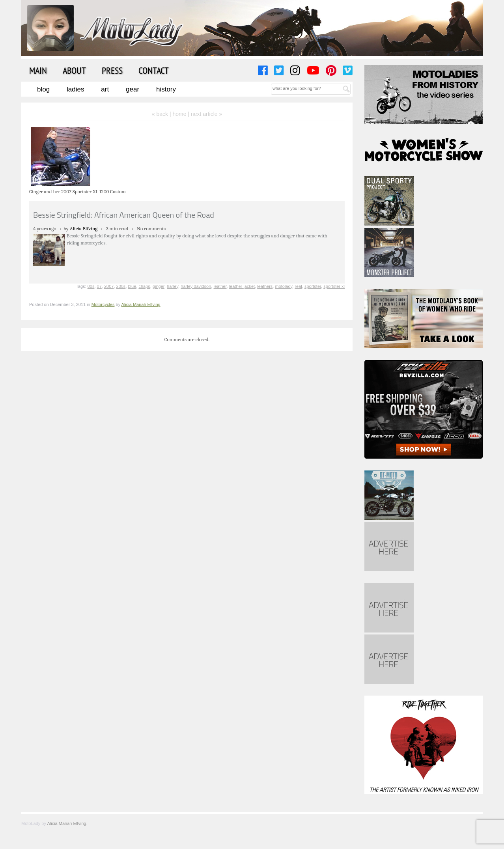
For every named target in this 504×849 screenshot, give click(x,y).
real (298, 286)
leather (220, 286)
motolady (284, 286)
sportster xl (334, 286)
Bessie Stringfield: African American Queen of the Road (124, 215)
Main (38, 70)
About (74, 70)
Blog (43, 89)
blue (132, 286)
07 (99, 286)
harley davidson (196, 286)
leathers (265, 286)
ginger (159, 286)
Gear (133, 89)
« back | (162, 114)
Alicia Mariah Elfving (141, 304)
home (179, 114)
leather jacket (242, 286)
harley (173, 286)
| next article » (205, 114)
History (166, 89)
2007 (109, 286)
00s (91, 286)
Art (105, 89)
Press (112, 70)
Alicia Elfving (84, 229)
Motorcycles (103, 304)
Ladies (75, 89)
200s (121, 286)
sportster (313, 286)
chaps (144, 286)
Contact (154, 70)
